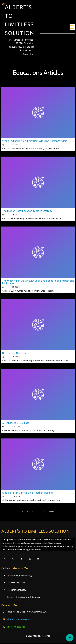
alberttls (8, 146)
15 (44, 512)
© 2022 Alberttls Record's (38, 637)
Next (52, 512)
